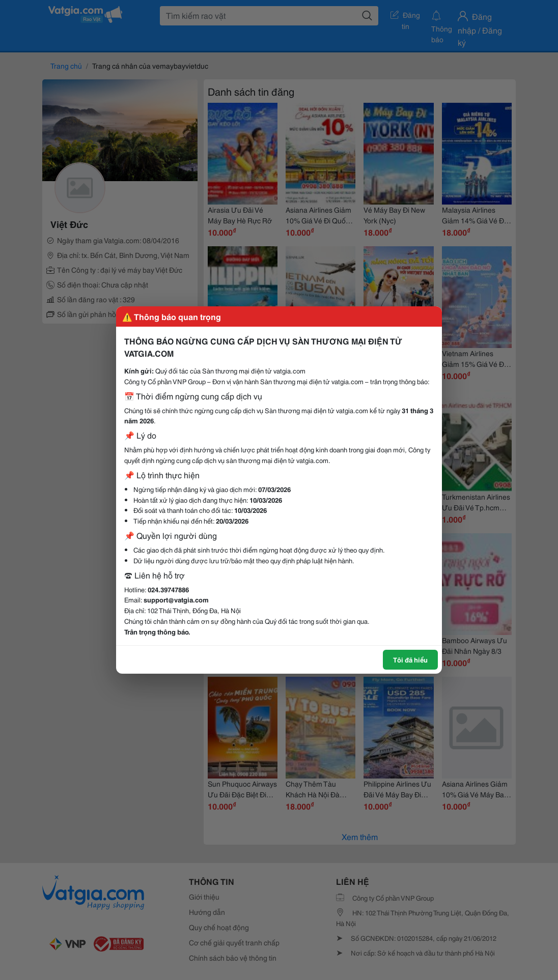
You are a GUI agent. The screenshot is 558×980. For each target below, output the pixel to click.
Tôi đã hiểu (410, 659)
